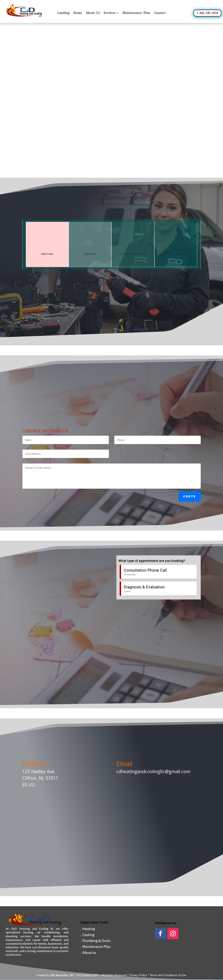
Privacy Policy (138, 975)
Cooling (88, 935)
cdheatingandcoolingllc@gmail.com (153, 771)
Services (110, 13)
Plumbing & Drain (96, 941)
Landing (63, 13)
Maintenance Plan (136, 13)
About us (89, 953)
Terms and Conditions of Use (168, 975)
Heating (47, 254)
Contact (160, 13)
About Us (93, 13)
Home (78, 13)
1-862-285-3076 (207, 13)
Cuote (190, 496)
